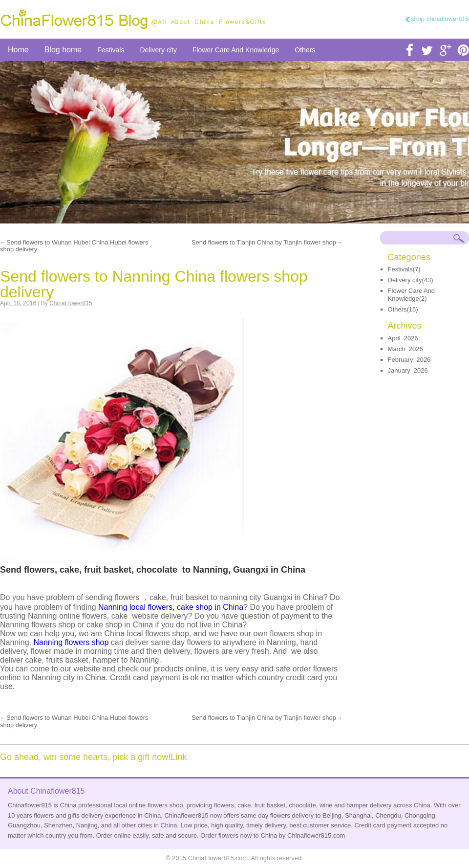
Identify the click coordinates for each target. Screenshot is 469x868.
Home (18, 50)
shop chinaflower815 (440, 19)
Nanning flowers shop (71, 642)
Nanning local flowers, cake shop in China (171, 607)
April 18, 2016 (18, 303)
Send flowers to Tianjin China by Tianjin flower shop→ (267, 243)
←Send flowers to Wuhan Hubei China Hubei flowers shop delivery (74, 246)
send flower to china (234, 142)
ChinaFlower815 (71, 303)
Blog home (63, 50)
